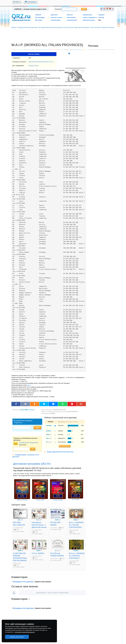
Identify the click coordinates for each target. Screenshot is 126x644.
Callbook (38, 15)
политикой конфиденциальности (25, 632)
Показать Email (33, 66)
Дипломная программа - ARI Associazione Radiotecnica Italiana (95, 27)
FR (104, 10)
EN (101, 10)
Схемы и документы (90, 17)
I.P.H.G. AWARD (38, 553)
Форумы (101, 15)
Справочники (87, 15)
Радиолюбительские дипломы (28, 27)
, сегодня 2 (28, 410)
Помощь (101, 17)
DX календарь (40, 17)
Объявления (71, 17)
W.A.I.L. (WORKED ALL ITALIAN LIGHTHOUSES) (76, 525)
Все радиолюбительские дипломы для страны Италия (56, 27)
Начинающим (56, 20)
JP (113, 10)
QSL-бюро (39, 20)
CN (110, 10)
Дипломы (54, 15)
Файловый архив (89, 20)
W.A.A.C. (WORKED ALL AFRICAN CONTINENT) (77, 556)
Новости (70, 15)
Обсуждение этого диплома (23, 582)
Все (100, 20)
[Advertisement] (63, 36)
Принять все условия (17, 637)
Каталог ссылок (57, 17)
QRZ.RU (14, 27)
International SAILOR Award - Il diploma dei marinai (39, 525)
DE (107, 10)
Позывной (58, 9)
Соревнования (72, 20)
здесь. (29, 385)
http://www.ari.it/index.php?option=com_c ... (42, 62)
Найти (84, 9)
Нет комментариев (19, 531)
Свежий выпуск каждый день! (29, 443)
